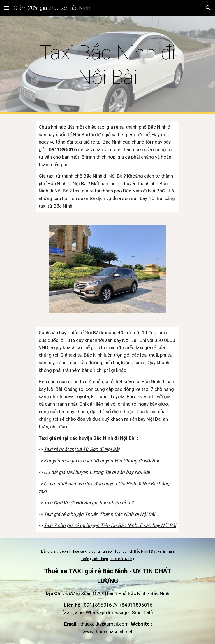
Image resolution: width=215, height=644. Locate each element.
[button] (7, 8)
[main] (107, 65)
